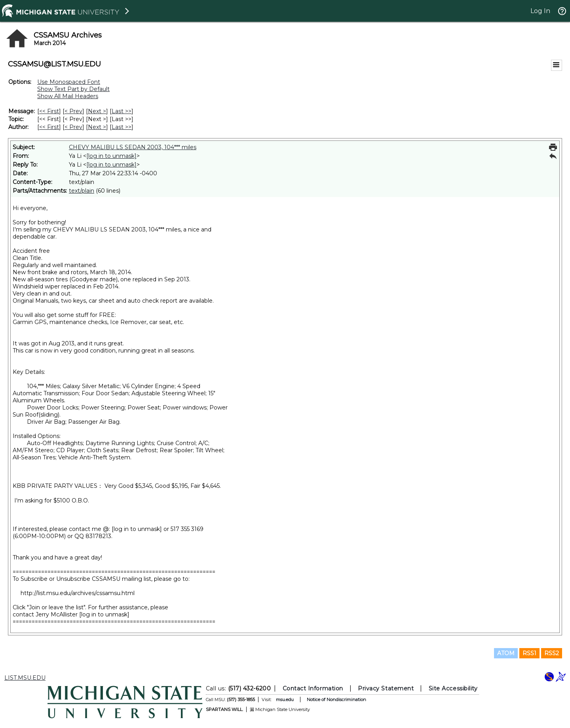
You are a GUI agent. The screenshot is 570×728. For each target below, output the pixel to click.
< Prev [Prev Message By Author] (73, 127)
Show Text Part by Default (73, 89)
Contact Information (313, 688)
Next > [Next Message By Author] (97, 127)
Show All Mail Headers (68, 96)
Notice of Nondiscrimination (336, 700)
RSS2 (552, 653)
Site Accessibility (453, 688)
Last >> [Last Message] (122, 111)
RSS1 (529, 653)
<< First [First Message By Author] (49, 127)
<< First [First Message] (49, 111)
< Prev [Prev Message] (73, 111)
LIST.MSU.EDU (25, 678)
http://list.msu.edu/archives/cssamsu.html (78, 593)
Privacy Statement (386, 688)
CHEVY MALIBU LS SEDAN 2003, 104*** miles (133, 147)
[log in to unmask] (111, 156)
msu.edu (285, 700)
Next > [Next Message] (97, 111)
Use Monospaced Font (69, 82)
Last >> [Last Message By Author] (122, 127)
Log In (540, 11)
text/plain (82, 191)
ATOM (506, 653)
